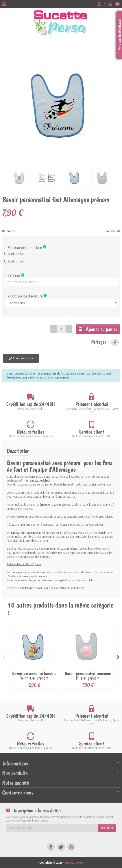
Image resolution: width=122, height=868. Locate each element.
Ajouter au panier (98, 329)
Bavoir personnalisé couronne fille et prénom (88, 676)
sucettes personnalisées (70, 588)
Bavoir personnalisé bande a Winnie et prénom (34, 676)
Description (18, 451)
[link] (115, 343)
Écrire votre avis (20, 358)
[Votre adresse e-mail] (52, 828)
